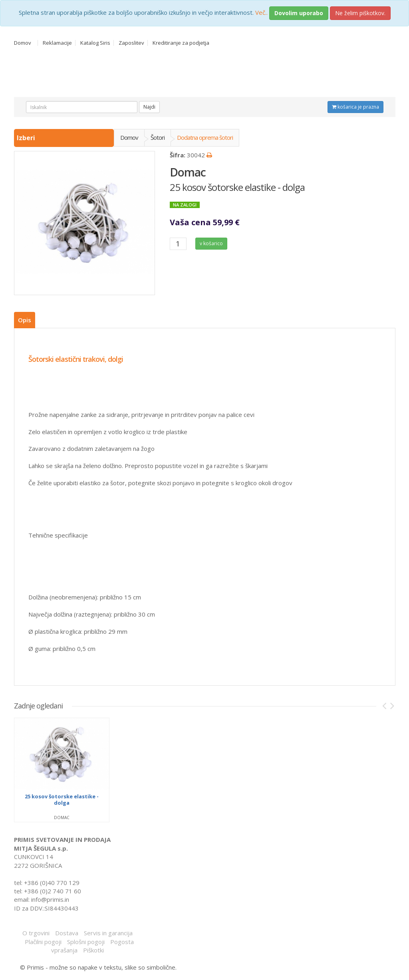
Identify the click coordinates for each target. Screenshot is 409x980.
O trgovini (36, 933)
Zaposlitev (131, 43)
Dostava (67, 933)
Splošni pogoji (86, 942)
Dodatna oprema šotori (205, 137)
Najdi (149, 107)
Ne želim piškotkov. (360, 13)
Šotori (158, 137)
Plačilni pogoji (43, 942)
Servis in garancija (108, 933)
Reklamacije (57, 43)
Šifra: (178, 155)
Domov (23, 43)
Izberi (27, 138)
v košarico (211, 243)
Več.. (261, 12)
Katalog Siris (95, 43)
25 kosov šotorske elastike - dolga (237, 187)
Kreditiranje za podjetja (181, 43)
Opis (25, 320)
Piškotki (93, 950)
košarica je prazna (355, 107)
